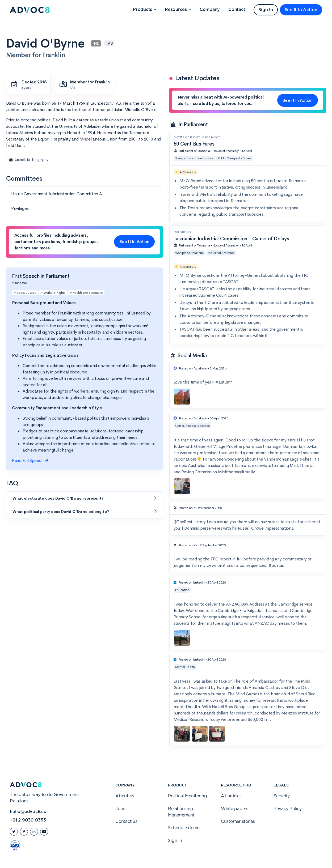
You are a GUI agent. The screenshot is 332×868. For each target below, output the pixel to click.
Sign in (175, 841)
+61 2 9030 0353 (28, 820)
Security (282, 796)
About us (125, 796)
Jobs (120, 809)
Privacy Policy (288, 809)
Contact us (126, 822)
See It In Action (301, 10)
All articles (231, 796)
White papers (235, 809)
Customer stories (238, 822)
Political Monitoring (187, 796)
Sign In (266, 10)
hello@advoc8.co (28, 812)
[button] (145, 10)
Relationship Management (181, 812)
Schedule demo (184, 828)
